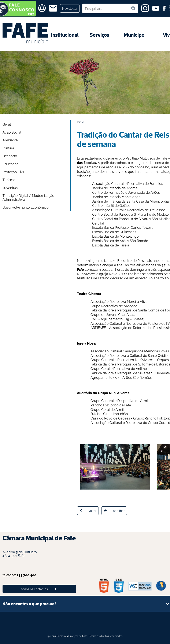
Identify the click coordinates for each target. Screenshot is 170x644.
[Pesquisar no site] (107, 8)
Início (80, 122)
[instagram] (145, 8)
